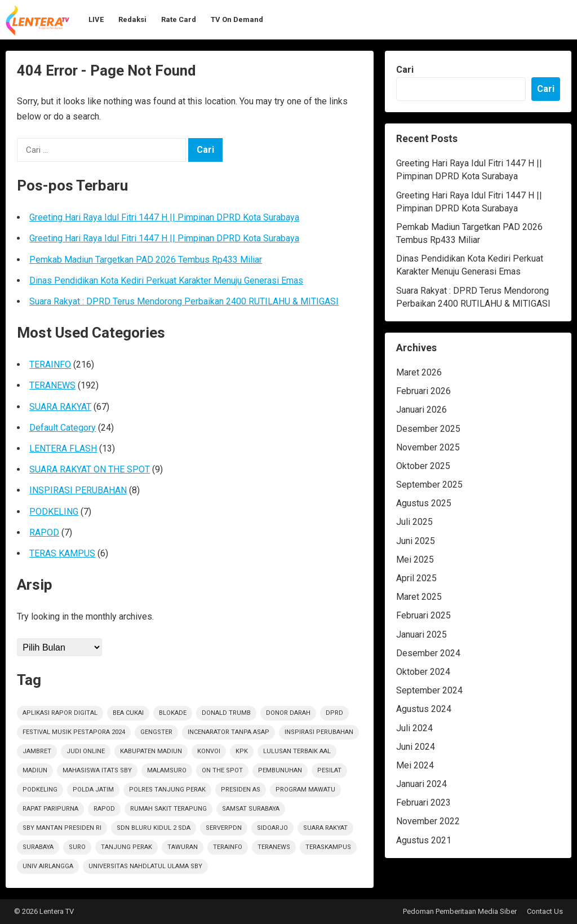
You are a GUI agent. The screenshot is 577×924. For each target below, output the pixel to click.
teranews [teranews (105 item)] (274, 847)
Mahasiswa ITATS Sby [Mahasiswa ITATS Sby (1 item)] (97, 770)
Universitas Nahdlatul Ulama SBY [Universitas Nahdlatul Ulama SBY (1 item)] (145, 866)
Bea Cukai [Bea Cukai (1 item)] (128, 713)
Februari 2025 (423, 615)
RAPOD (44, 532)
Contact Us (545, 911)
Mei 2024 (415, 765)
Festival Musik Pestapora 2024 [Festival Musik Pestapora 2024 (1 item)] (74, 732)
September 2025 (429, 485)
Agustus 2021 (424, 840)
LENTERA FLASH (63, 448)
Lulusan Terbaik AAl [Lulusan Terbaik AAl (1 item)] (297, 751)
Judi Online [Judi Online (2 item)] (86, 751)
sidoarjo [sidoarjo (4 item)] (272, 828)
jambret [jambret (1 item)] (37, 751)
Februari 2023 (423, 803)
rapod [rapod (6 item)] (104, 809)
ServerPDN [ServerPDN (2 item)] (224, 828)
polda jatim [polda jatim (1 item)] (93, 790)
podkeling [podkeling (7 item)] (40, 790)
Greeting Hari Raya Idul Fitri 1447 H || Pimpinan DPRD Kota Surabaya (164, 217)
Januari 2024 (421, 784)
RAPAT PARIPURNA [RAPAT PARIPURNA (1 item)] (50, 809)
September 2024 (429, 690)
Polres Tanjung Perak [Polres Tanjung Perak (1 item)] (167, 790)
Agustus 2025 (424, 503)
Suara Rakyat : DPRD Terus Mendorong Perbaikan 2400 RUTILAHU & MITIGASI (184, 301)
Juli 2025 (414, 522)
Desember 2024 (428, 653)
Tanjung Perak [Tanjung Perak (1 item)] (127, 847)
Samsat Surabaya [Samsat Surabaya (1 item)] (251, 809)
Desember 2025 (428, 429)
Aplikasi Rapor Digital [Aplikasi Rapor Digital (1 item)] (60, 713)
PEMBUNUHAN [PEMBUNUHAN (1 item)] (280, 770)
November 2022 (428, 821)
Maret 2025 (419, 597)
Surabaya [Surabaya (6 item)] (38, 847)
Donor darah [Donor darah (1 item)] (288, 713)
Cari (405, 70)
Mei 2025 (415, 560)
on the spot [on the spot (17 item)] (222, 770)
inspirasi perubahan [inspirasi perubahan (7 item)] (319, 732)
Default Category (63, 428)
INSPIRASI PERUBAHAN (78, 490)
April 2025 (416, 578)
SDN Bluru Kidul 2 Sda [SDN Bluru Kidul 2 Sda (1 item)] (154, 828)
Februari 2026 (423, 391)
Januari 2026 (421, 410)
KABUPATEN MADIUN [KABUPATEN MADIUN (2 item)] (151, 751)
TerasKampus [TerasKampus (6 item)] (328, 847)
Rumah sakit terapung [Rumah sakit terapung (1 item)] (168, 809)
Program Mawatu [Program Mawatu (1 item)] (305, 790)
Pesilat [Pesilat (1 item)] (329, 770)
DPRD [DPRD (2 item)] (334, 713)
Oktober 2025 (423, 466)
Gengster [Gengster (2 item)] (156, 732)
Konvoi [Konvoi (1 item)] (209, 751)
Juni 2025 (416, 541)
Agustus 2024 (424, 709)
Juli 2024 (414, 728)
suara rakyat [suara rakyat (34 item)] (325, 828)
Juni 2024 (416, 747)
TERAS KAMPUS (62, 553)
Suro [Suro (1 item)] (77, 847)
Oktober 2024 (423, 672)
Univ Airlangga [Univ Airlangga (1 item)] (48, 866)
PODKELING (54, 512)
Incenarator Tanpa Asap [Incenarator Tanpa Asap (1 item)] (228, 732)
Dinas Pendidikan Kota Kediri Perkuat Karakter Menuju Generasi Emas (166, 280)
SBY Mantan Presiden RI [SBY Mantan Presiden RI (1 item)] (62, 828)
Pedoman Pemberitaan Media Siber (460, 911)
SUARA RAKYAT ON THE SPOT (90, 469)
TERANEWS (52, 385)
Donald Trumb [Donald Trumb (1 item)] (226, 713)
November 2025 (428, 447)
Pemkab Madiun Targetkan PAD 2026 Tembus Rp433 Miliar (146, 260)
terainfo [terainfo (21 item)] (228, 847)
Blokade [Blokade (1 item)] (173, 713)
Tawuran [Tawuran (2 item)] (183, 847)
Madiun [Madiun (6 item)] (35, 770)
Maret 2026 (419, 372)
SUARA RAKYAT (60, 407)
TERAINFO (50, 364)
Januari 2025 (421, 635)
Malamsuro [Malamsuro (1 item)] (167, 770)
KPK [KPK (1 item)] (242, 751)
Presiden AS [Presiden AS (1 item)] (241, 790)
